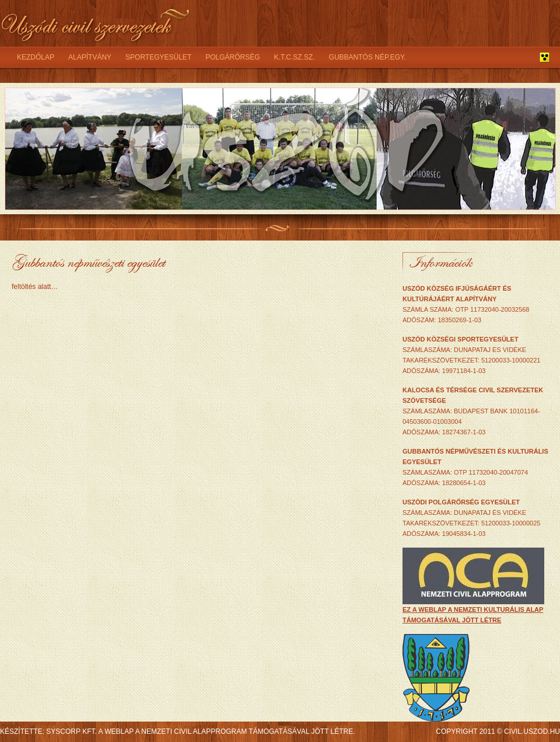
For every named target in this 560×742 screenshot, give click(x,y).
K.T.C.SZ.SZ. (295, 57)
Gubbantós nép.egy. (367, 57)
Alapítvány (90, 57)
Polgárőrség (232, 57)
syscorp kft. (71, 731)
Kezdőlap (36, 57)
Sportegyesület (158, 57)
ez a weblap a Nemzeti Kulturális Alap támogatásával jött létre (473, 611)
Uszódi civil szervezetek (96, 23)
